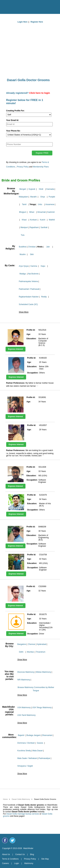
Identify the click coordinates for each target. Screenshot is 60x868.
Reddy (44, 297)
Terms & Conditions (10, 859)
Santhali (44, 227)
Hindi (41, 189)
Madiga (23, 274)
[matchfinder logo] (31, 6)
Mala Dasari (38, 751)
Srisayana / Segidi (25, 766)
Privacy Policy (23, 167)
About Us (6, 854)
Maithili (52, 220)
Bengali (23, 189)
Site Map (45, 859)
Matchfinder (28, 848)
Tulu (23, 235)
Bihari (32, 212)
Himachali (41, 212)
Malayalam (23, 197)
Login (16, 863)
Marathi (33, 197)
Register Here (37, 22)
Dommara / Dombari (26, 743)
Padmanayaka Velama (28, 281)
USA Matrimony (24, 707)
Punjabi (52, 197)
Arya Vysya (24, 266)
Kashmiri (51, 212)
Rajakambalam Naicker (29, 297)
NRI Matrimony (24, 680)
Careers (5, 863)
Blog (32, 854)
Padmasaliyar (44, 758)
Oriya (43, 197)
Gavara (40, 743)
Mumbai (30, 652)
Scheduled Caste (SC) (28, 304)
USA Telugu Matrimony (42, 707)
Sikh (32, 254)
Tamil (24, 204)
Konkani (33, 220)
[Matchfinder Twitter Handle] (12, 840)
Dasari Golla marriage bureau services (23, 814)
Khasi (24, 220)
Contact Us (20, 854)
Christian (32, 247)
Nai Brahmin (33, 274)
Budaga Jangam (34, 735)
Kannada (50, 189)
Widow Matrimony (43, 672)
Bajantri (21, 735)
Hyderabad (41, 644)
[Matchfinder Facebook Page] (5, 840)
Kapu (43, 266)
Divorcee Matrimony (26, 672)
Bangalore (22, 644)
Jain (48, 247)
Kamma (34, 266)
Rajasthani (34, 227)
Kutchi (43, 220)
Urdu (40, 204)
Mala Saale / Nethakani (27, 758)
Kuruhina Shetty (24, 751)
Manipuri (24, 227)
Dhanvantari (47, 735)
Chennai (31, 644)
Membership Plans (41, 167)
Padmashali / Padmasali (29, 289)
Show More (24, 312)
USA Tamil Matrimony (26, 715)
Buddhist (23, 247)
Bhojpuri (23, 212)
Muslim (23, 254)
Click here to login (40, 93)
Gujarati (32, 189)
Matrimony (29, 863)
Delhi (21, 652)
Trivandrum (41, 652)
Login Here (23, 22)
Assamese (50, 204)
